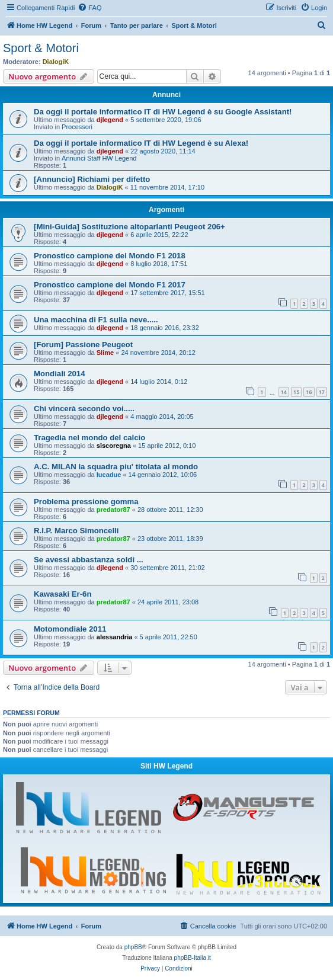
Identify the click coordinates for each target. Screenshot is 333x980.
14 (284, 392)
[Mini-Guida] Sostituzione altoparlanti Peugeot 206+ (129, 227)
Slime (105, 353)
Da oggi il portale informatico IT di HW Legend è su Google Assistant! (163, 112)
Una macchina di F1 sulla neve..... (96, 320)
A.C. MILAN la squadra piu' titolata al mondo (116, 467)
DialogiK (56, 62)
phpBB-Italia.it (193, 958)
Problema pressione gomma (86, 502)
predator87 (113, 510)
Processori (77, 127)
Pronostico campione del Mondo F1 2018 (110, 256)
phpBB (133, 947)
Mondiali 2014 (59, 374)
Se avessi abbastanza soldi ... (89, 560)
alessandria (115, 637)
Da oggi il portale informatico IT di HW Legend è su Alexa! (141, 143)
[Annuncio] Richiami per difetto (92, 179)
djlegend (110, 120)
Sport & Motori (41, 48)
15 (296, 392)
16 (309, 392)
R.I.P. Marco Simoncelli (76, 531)
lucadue (109, 475)
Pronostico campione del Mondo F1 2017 (110, 285)
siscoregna (114, 446)
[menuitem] (89, 8)
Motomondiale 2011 (70, 629)
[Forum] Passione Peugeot (83, 345)
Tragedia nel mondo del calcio (89, 438)
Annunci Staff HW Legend (99, 158)
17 (322, 392)
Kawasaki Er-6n (63, 594)
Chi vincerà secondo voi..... (84, 409)
